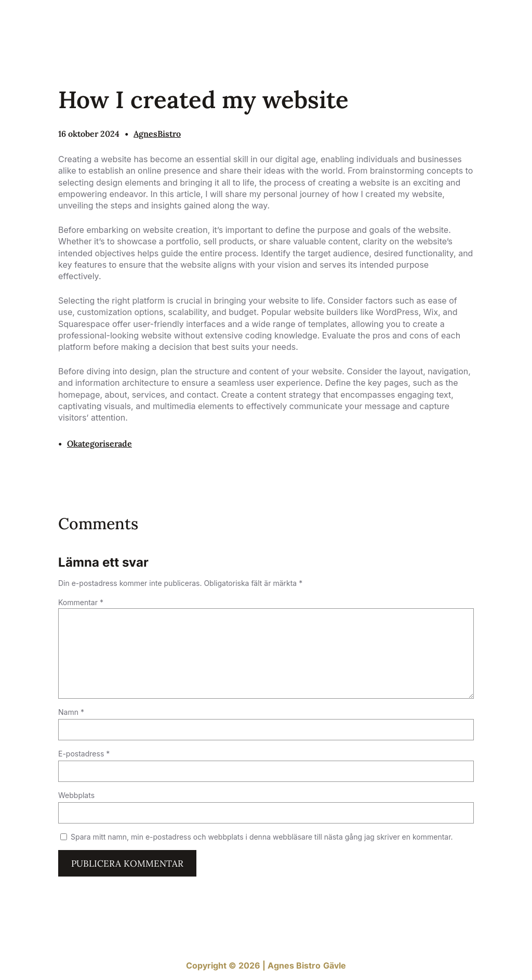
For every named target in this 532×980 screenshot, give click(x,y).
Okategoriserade (99, 443)
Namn (71, 712)
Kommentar (81, 602)
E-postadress (84, 754)
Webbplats (76, 795)
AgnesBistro (157, 134)
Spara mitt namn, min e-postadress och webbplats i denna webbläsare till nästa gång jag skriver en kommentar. (262, 837)
